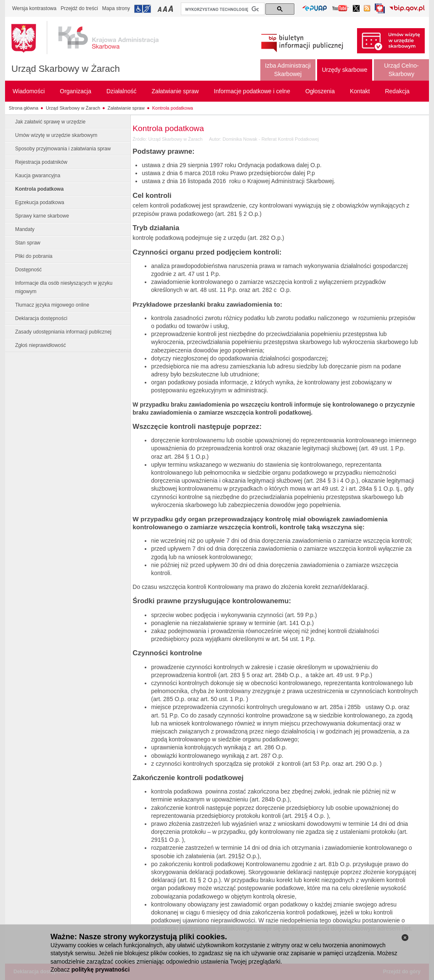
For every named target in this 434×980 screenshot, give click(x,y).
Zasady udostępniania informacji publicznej (63, 332)
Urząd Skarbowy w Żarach (66, 69)
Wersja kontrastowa (34, 8)
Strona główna (24, 108)
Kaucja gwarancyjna (38, 176)
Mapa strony (116, 8)
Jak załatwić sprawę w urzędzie (50, 122)
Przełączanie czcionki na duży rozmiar (171, 9)
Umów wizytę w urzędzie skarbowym (56, 135)
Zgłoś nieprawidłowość (41, 345)
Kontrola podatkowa (173, 108)
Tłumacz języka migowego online (52, 305)
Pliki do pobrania (34, 256)
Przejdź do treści (79, 8)
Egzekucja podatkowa (40, 202)
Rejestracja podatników (41, 162)
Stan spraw (28, 243)
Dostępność (28, 270)
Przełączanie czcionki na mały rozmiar (160, 9)
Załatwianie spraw (126, 108)
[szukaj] (222, 9)
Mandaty (25, 229)
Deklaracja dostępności (41, 318)
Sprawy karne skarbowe (42, 216)
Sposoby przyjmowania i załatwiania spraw (63, 149)
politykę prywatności (101, 969)
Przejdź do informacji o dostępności (143, 9)
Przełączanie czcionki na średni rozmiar (166, 9)
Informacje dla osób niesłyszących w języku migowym (64, 287)
